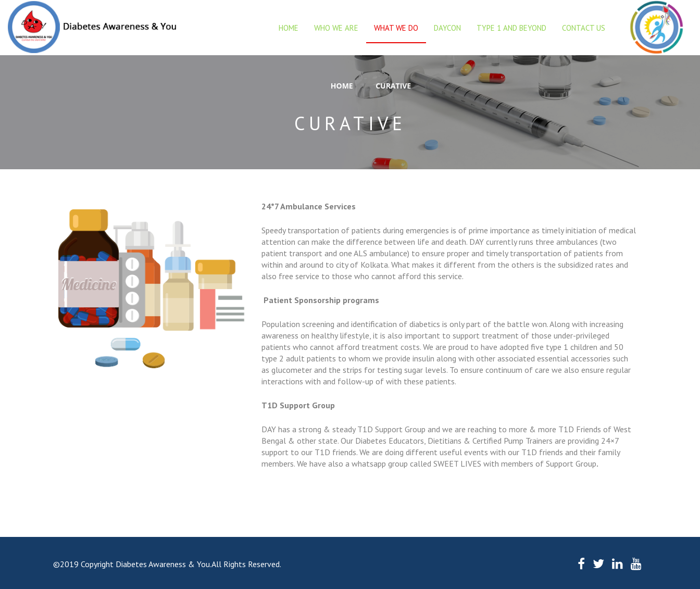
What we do (396, 28)
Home (289, 28)
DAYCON (447, 28)
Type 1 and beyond (511, 28)
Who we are (336, 28)
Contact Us (584, 28)
